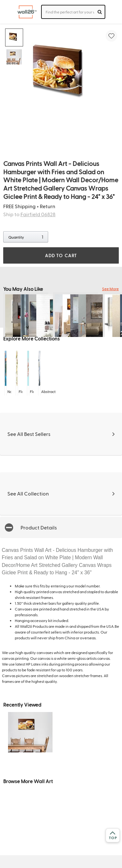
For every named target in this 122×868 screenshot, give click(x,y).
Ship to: (29, 214)
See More (110, 289)
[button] (61, 527)
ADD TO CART (61, 255)
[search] (100, 12)
